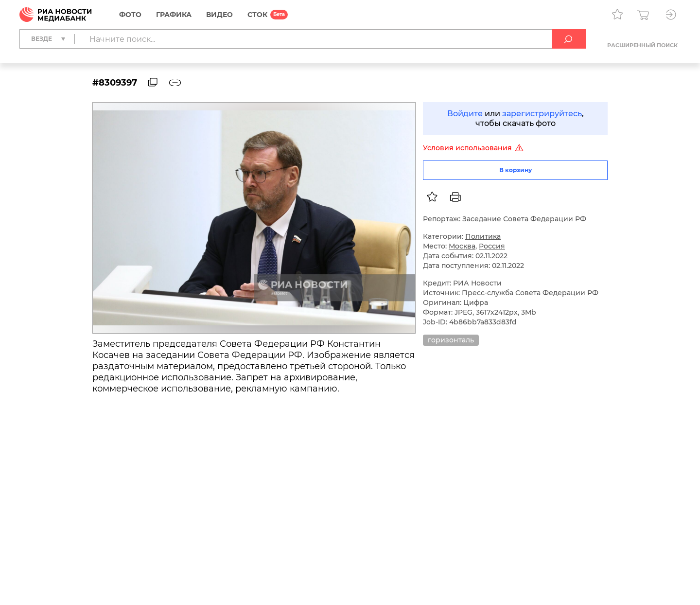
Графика (174, 15)
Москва (462, 246)
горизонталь (451, 340)
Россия (492, 246)
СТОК (257, 15)
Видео (219, 15)
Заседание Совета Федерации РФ (524, 219)
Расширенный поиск (642, 45)
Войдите (465, 114)
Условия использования (475, 148)
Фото (130, 15)
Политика (483, 236)
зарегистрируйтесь (542, 114)
